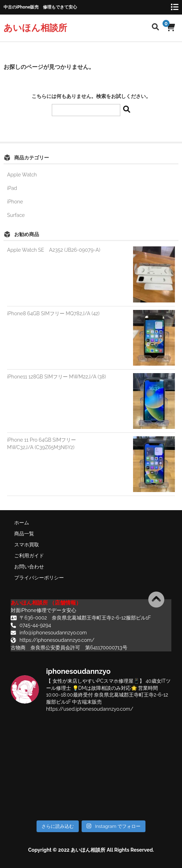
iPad (12, 188)
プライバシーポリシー (39, 578)
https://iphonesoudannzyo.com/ (57, 640)
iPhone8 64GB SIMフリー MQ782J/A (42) (53, 313)
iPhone (15, 202)
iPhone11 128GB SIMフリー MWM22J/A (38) (57, 377)
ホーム (22, 523)
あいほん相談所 (35, 28)
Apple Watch (22, 175)
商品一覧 (24, 534)
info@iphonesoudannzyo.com (53, 633)
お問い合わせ (29, 567)
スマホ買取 (27, 545)
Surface (16, 215)
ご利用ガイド (29, 556)
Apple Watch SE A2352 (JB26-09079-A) (54, 250)
